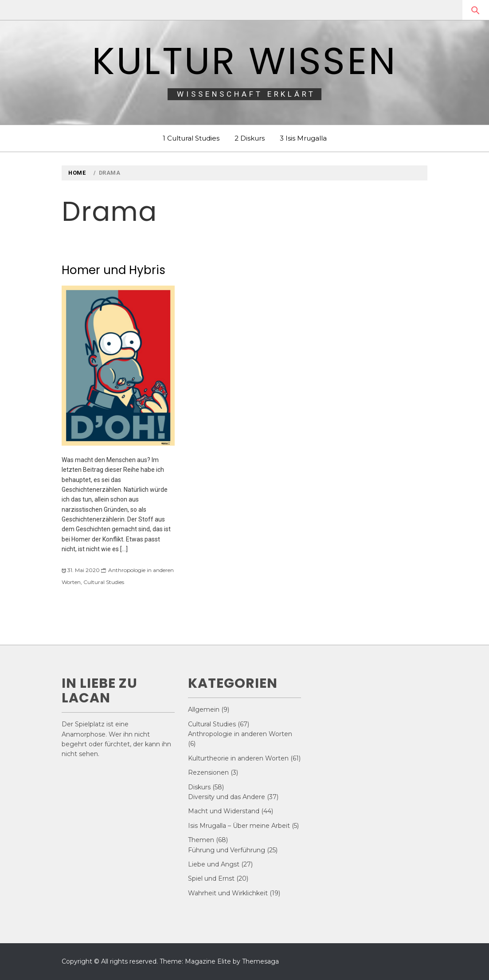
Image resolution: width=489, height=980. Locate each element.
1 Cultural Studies (191, 138)
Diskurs (199, 787)
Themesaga (260, 961)
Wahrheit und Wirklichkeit (228, 893)
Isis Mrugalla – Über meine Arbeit (239, 826)
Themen (201, 840)
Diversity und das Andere (227, 797)
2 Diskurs (250, 138)
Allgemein (204, 710)
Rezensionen (208, 772)
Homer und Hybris (113, 270)
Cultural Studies (104, 582)
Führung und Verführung (227, 850)
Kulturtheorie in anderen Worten (238, 758)
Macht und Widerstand (224, 811)
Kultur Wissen (244, 61)
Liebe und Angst (214, 864)
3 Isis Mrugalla (303, 138)
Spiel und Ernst (211, 878)
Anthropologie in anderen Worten (240, 734)
